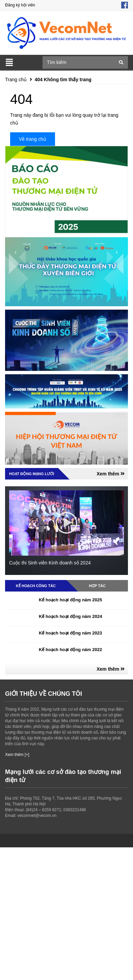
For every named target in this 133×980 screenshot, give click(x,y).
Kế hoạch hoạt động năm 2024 (70, 616)
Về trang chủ (33, 139)
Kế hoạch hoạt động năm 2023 (70, 633)
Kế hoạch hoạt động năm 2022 (70, 650)
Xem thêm (111, 474)
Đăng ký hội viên (20, 5)
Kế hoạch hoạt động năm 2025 (70, 600)
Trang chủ (16, 80)
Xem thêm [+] (17, 755)
